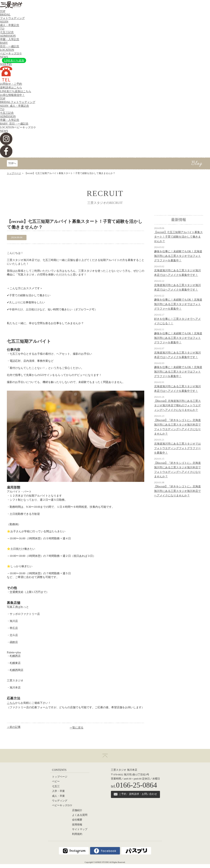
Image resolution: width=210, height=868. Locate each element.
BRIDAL (18, 102)
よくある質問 (80, 815)
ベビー (56, 781)
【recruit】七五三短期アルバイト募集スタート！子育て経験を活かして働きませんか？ (178, 237)
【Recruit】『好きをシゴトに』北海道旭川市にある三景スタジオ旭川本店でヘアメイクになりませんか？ (177, 491)
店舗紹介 (77, 810)
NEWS (4, 57)
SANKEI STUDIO (102, 862)
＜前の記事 (14, 727)
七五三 (56, 786)
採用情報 (77, 825)
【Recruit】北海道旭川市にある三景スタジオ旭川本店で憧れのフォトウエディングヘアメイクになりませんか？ (177, 405)
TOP (3, 11)
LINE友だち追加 (14, 60)
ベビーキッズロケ (62, 805)
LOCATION (18, 127)
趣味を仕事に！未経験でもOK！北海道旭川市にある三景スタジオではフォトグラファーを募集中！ (178, 256)
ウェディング (60, 801)
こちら (11, 703)
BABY (14, 124)
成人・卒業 (58, 796)
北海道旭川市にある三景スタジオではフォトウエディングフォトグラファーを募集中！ (177, 448)
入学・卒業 (58, 791)
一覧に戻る (77, 728)
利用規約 (77, 834)
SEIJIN (15, 106)
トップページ (14, 173)
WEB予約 (6, 64)
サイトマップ (80, 829)
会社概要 (77, 820)
